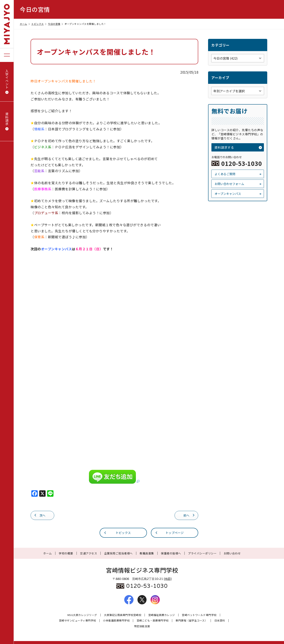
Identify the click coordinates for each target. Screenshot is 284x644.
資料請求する (238, 147)
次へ (40, 515)
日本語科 (220, 621)
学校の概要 (66, 553)
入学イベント (7, 82)
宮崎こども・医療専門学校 (153, 621)
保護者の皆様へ (171, 553)
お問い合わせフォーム (238, 184)
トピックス (39, 24)
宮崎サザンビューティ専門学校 (78, 621)
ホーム (25, 24)
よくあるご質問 (238, 174)
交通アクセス (89, 553)
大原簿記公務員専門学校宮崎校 (123, 615)
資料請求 (7, 121)
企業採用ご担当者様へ (118, 553)
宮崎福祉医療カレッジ (162, 615)
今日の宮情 (56, 24)
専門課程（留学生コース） (191, 621)
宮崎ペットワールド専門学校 (199, 615)
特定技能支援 (142, 626)
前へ (189, 515)
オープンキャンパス (238, 194)
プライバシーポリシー (202, 553)
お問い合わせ (232, 553)
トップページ (169, 533)
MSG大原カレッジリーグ (82, 615)
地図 (168, 579)
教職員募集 (147, 553)
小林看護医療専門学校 (116, 621)
